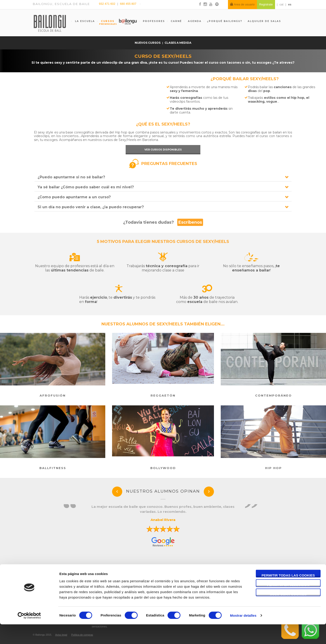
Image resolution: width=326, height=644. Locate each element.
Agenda (194, 21)
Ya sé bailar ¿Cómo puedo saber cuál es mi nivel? (86, 187)
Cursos (105, 22)
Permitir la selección (288, 604)
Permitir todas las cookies (288, 595)
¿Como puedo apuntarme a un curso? (74, 197)
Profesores (153, 21)
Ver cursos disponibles (163, 150)
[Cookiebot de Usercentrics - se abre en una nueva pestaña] (29, 635)
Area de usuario (242, 4)
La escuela (84, 21)
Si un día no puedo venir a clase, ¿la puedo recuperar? (91, 207)
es (290, 4)
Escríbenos (190, 222)
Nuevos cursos (148, 43)
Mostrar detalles (243, 635)
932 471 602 (108, 4)
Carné (176, 21)
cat (282, 4)
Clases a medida (178, 43)
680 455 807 (128, 4)
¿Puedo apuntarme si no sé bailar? (71, 177)
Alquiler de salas (264, 21)
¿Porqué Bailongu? (225, 21)
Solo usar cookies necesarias (288, 614)
